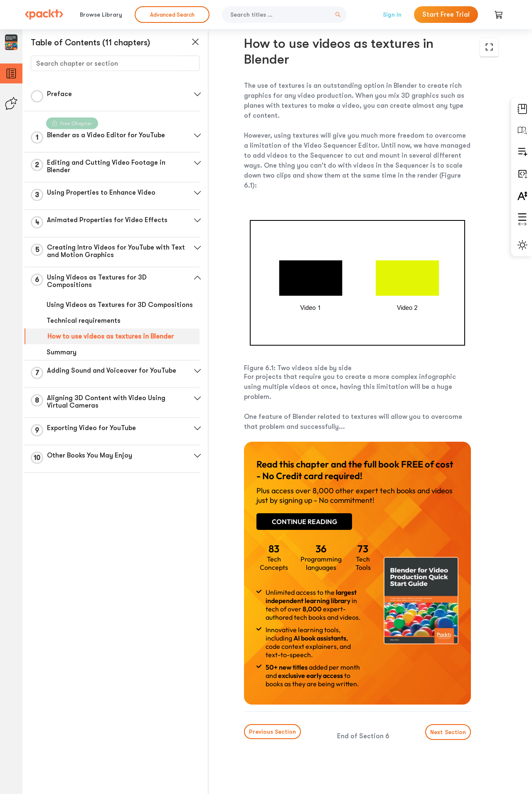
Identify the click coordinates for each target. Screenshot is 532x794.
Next (448, 732)
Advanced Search (172, 15)
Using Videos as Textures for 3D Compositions (120, 305)
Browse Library (101, 15)
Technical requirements (84, 321)
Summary (62, 352)
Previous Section (272, 732)
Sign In (392, 15)
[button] (197, 94)
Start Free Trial (446, 15)
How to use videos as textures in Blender (111, 336)
